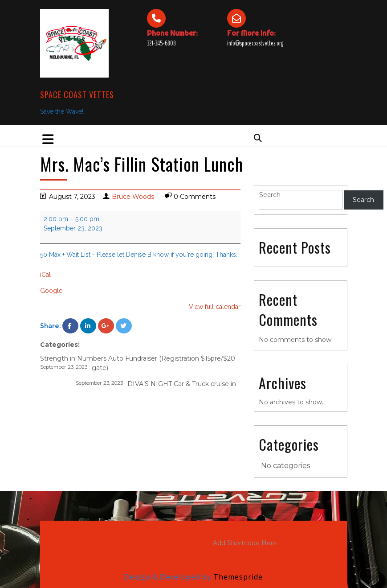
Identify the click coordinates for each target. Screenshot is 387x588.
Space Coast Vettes (77, 95)
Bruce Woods (133, 197)
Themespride (237, 577)
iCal (45, 275)
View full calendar (215, 307)
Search (270, 195)
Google (51, 291)
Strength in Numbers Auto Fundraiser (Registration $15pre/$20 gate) (138, 363)
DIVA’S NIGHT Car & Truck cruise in (156, 384)
